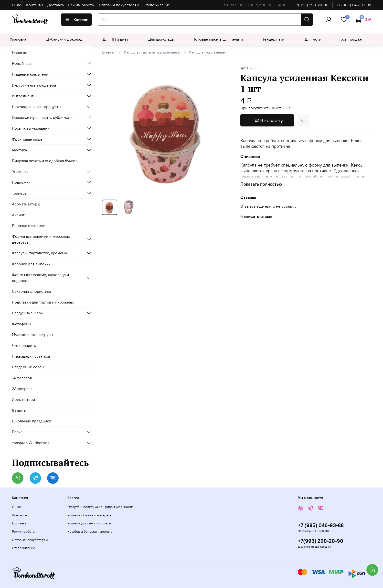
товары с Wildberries (31, 443)
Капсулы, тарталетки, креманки (152, 52)
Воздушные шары (28, 313)
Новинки (20, 53)
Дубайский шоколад (64, 39)
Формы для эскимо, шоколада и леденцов (40, 278)
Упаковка (18, 39)
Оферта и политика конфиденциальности (100, 507)
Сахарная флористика (32, 291)
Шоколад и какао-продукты (37, 107)
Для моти (313, 39)
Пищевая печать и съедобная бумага (45, 161)
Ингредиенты (24, 96)
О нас (17, 5)
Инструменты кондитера (34, 85)
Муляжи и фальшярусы (32, 335)
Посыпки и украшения (32, 128)
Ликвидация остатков (31, 356)
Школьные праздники (32, 421)
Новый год (21, 63)
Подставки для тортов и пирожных (43, 302)
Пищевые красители (30, 74)
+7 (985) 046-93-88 (354, 5)
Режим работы (81, 5)
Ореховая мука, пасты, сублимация (43, 117)
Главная (109, 52)
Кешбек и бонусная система (90, 531)
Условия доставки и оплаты (89, 523)
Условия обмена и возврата (89, 515)
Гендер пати (274, 39)
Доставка (56, 5)
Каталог (76, 20)
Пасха (17, 432)
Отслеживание (157, 5)
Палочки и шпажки (29, 226)
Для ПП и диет (115, 39)
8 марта (19, 410)
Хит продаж (352, 39)
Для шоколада (161, 39)
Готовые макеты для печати (218, 39)
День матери (23, 399)
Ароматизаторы (26, 204)
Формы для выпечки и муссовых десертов (41, 239)
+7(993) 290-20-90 (311, 5)
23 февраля (22, 389)
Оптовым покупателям (119, 5)
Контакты (35, 5)
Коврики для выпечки (31, 264)
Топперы (20, 193)
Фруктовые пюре (27, 139)
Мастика (19, 150)
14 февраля (22, 378)
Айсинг (18, 215)
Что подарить (24, 345)
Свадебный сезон (28, 367)
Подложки (21, 182)
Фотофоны (21, 324)
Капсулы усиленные (207, 52)
